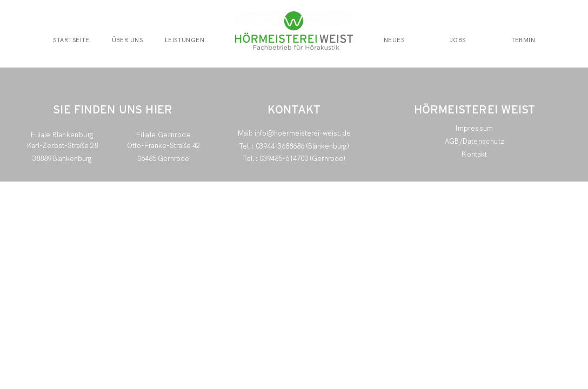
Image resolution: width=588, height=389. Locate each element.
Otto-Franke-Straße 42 (163, 146)
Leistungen (185, 40)
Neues (394, 40)
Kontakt (475, 154)
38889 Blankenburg (62, 159)
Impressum (474, 128)
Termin (523, 40)
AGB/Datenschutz (475, 141)
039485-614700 (284, 159)
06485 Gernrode (163, 159)
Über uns (128, 40)
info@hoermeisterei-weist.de (303, 133)
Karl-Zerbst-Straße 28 (62, 146)
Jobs (458, 40)
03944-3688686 (280, 146)
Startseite (71, 40)
